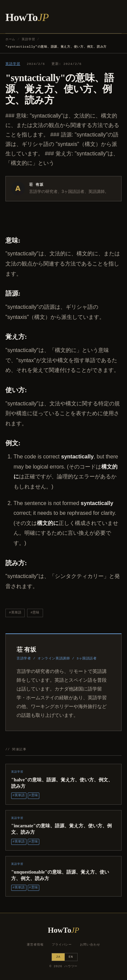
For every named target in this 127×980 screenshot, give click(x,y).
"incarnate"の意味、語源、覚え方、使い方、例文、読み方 (61, 829)
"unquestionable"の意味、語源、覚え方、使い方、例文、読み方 (60, 875)
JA (58, 957)
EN (71, 957)
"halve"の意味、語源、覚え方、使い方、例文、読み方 (62, 783)
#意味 (35, 613)
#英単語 (15, 613)
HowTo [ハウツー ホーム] (27, 17)
